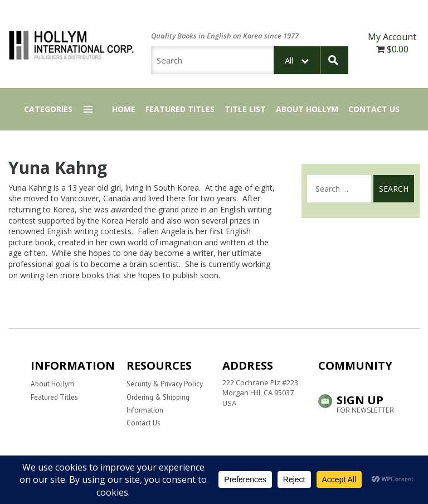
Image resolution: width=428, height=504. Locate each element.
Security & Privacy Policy (165, 384)
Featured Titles (180, 109)
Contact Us (374, 109)
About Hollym (307, 109)
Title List (245, 109)
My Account (392, 37)
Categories (48, 109)
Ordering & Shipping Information (158, 404)
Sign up (358, 403)
